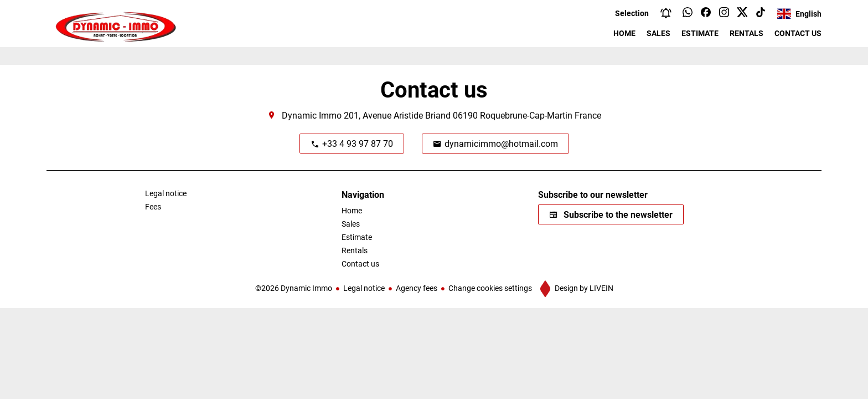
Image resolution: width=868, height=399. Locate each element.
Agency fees (417, 288)
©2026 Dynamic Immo (294, 288)
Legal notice (364, 288)
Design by (583, 288)
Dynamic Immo (312, 115)
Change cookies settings (490, 288)
